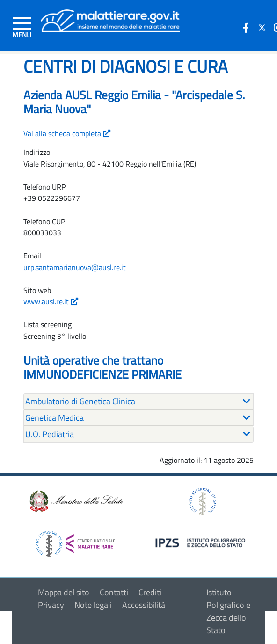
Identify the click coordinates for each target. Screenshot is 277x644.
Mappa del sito (64, 592)
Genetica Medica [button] (55, 418)
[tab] (138, 402)
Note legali (93, 605)
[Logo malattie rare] (110, 20)
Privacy (51, 605)
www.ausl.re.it (51, 301)
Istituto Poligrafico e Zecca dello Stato (228, 611)
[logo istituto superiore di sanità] (202, 501)
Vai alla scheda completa (67, 133)
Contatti (114, 592)
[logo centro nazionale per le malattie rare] (75, 541)
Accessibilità (144, 605)
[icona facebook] (246, 28)
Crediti (150, 592)
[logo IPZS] (202, 542)
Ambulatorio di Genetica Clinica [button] (80, 401)
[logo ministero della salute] (75, 501)
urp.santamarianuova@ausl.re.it (75, 267)
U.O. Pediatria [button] (50, 434)
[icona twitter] (262, 28)
